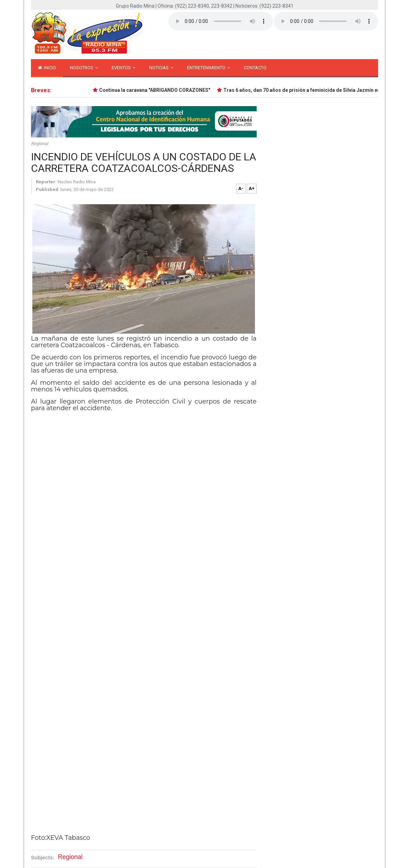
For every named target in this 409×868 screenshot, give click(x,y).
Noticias (161, 68)
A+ (252, 188)
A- (241, 188)
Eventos (123, 68)
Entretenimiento (208, 68)
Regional (39, 144)
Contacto (255, 68)
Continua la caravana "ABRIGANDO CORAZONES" (155, 90)
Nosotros (84, 68)
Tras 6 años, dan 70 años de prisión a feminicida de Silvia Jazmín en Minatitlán (314, 90)
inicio (47, 68)
